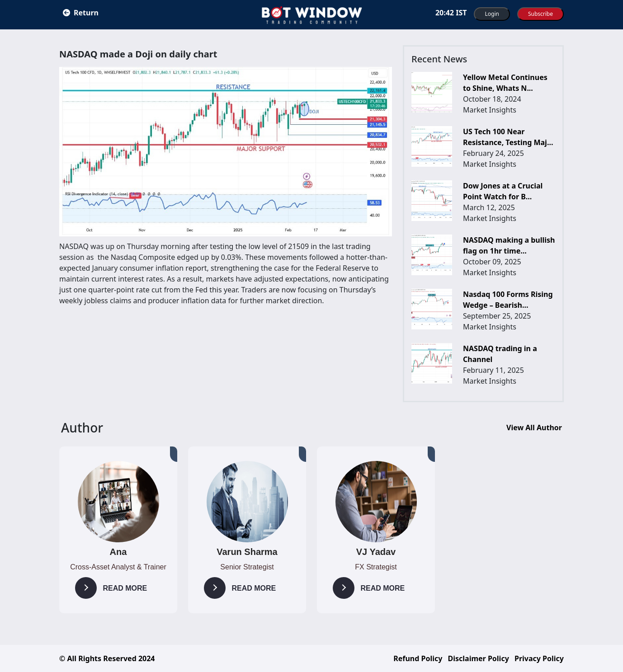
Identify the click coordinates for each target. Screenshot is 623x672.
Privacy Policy (539, 658)
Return (81, 13)
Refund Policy (418, 658)
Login (492, 14)
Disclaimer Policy (479, 658)
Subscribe (540, 14)
